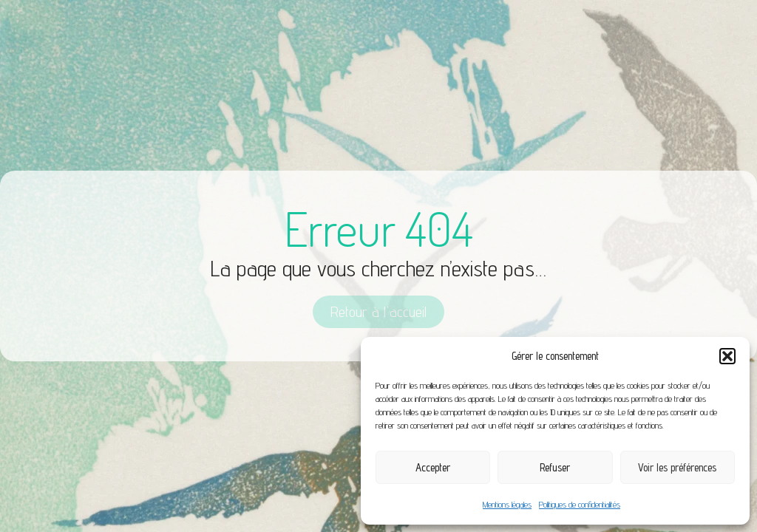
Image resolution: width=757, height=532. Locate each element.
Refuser (555, 467)
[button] (727, 356)
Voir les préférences (677, 467)
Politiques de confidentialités (580, 504)
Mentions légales (507, 504)
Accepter (433, 467)
